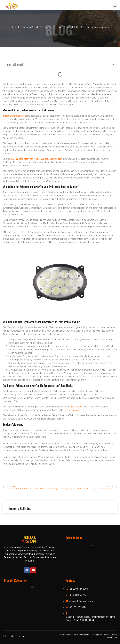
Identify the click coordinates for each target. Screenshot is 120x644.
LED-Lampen (76, 407)
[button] (115, 6)
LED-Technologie (71, 410)
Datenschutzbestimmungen (15, 636)
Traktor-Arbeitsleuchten (14, 116)
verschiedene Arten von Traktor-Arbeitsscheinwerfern (36, 159)
